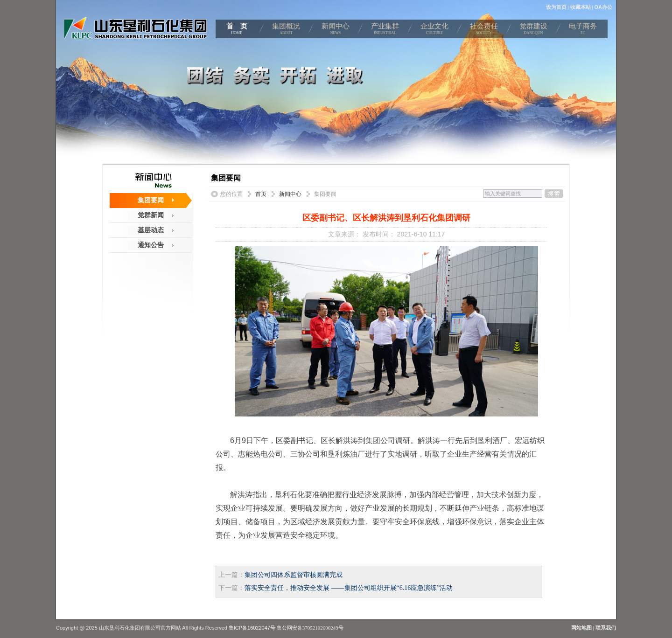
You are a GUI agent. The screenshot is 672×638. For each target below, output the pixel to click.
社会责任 (484, 30)
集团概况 (286, 30)
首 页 (237, 30)
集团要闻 (151, 200)
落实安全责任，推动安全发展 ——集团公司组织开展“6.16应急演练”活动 (349, 588)
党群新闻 (151, 215)
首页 (261, 194)
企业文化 (434, 30)
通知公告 (151, 245)
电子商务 (583, 30)
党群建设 (533, 30)
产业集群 (385, 30)
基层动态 (151, 230)
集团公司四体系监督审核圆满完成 (294, 575)
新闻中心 (336, 30)
